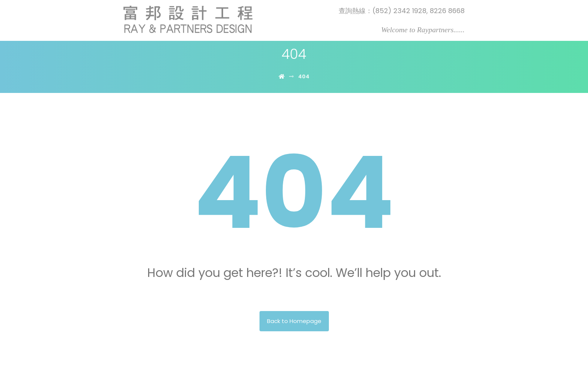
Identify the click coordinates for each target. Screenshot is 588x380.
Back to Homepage (294, 321)
